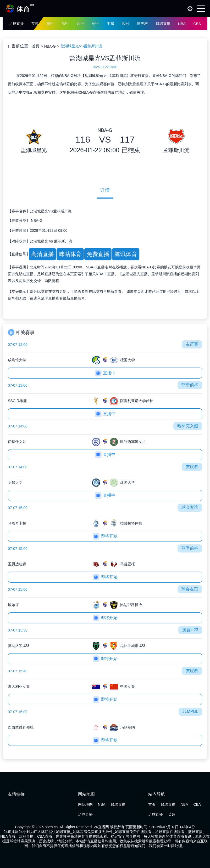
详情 (105, 190)
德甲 (50, 24)
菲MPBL (190, 711)
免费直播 (98, 254)
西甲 (80, 24)
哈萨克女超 (188, 426)
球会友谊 (190, 507)
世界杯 (142, 24)
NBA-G (50, 46)
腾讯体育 (126, 254)
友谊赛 (192, 344)
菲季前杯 (190, 385)
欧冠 (125, 24)
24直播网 (101, 827)
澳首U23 (190, 630)
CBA (197, 24)
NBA (182, 24)
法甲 (65, 24)
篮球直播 (163, 24)
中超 (110, 24)
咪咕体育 (70, 254)
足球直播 (16, 24)
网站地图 (85, 804)
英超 (35, 24)
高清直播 (42, 254)
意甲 (95, 24)
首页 (36, 46)
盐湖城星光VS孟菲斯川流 (81, 46)
